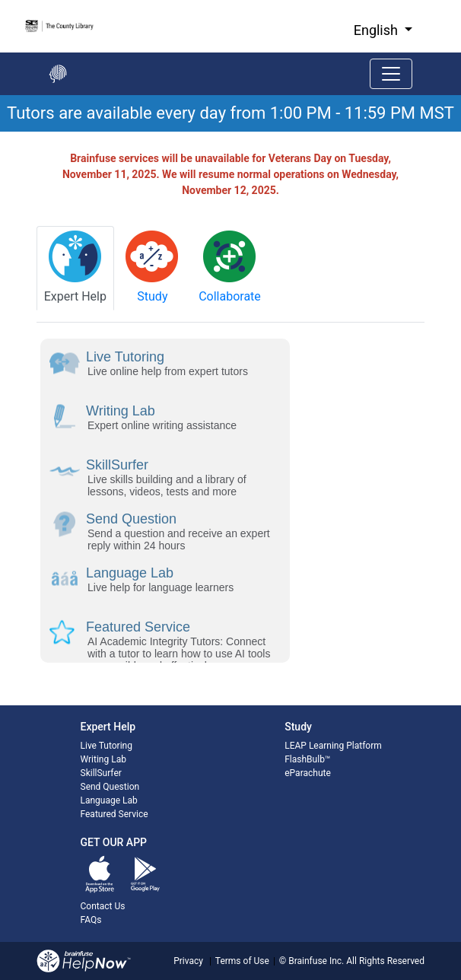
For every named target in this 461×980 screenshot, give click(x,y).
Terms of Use (242, 961)
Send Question (110, 787)
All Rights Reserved (384, 961)
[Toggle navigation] (391, 74)
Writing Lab (103, 759)
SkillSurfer (101, 773)
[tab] (75, 268)
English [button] (378, 30)
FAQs (91, 920)
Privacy (188, 961)
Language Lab (109, 800)
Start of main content (0, 132)
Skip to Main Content (0, 0)
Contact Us (103, 906)
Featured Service (114, 814)
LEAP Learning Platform (333, 746)
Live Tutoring (107, 746)
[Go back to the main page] (58, 74)
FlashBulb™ (307, 759)
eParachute (308, 773)
